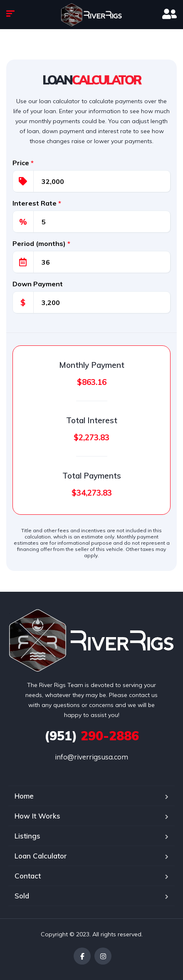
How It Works (37, 816)
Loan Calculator (41, 856)
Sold (22, 896)
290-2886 (92, 736)
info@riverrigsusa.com (91, 757)
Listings (27, 836)
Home (24, 796)
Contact (28, 876)
